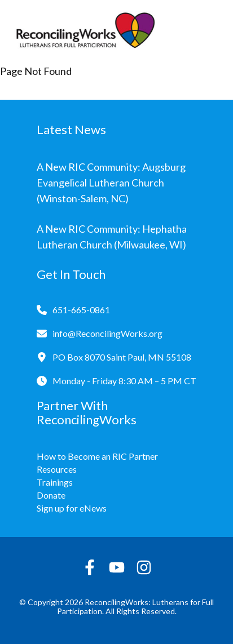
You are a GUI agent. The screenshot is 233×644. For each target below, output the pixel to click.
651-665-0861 (81, 310)
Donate (51, 495)
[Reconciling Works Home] (85, 33)
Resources (57, 469)
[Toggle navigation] (210, 33)
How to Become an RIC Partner (97, 456)
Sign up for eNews (72, 508)
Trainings (55, 482)
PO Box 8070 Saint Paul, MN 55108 (122, 357)
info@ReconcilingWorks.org (107, 333)
